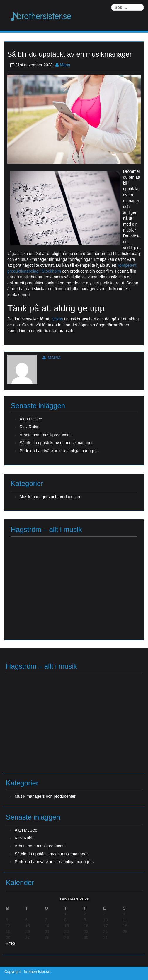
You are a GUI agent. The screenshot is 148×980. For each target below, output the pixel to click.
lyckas (58, 319)
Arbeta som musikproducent (45, 435)
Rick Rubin (30, 427)
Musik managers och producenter (50, 497)
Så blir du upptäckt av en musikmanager (56, 443)
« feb (10, 943)
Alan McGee (31, 419)
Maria (63, 65)
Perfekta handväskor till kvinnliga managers (59, 451)
